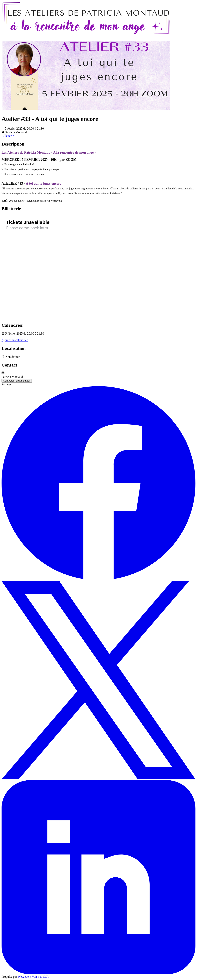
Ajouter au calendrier (15, 340)
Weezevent (24, 977)
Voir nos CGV (41, 977)
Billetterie (8, 136)
